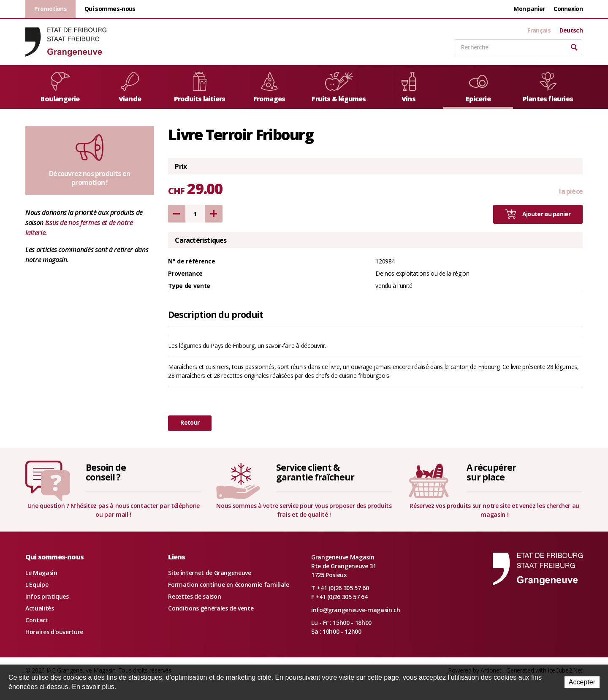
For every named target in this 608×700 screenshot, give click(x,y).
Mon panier (529, 9)
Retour (190, 422)
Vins (409, 88)
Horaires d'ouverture (54, 632)
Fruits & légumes (339, 88)
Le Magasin (41, 573)
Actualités (40, 608)
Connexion (568, 9)
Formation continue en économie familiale (228, 585)
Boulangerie (60, 88)
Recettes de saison (194, 596)
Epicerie (478, 88)
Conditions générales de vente (211, 608)
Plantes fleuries (548, 88)
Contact (37, 620)
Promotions (50, 9)
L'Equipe (37, 585)
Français (539, 30)
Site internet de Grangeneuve (209, 573)
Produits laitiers (199, 88)
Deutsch (571, 30)
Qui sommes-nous (110, 9)
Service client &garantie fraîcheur (315, 472)
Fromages (269, 88)
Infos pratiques (47, 596)
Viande (130, 88)
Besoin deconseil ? (106, 472)
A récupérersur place (491, 472)
